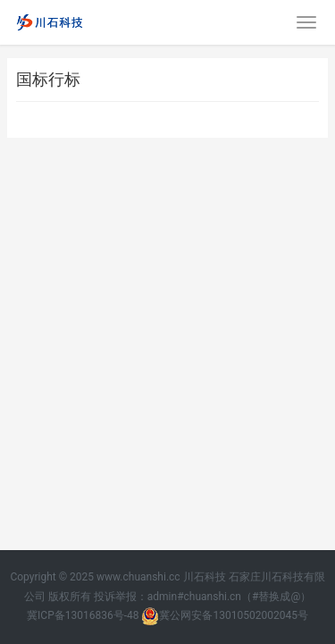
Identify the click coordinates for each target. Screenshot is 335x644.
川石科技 (205, 577)
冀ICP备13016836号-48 (83, 615)
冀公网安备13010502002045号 (224, 616)
